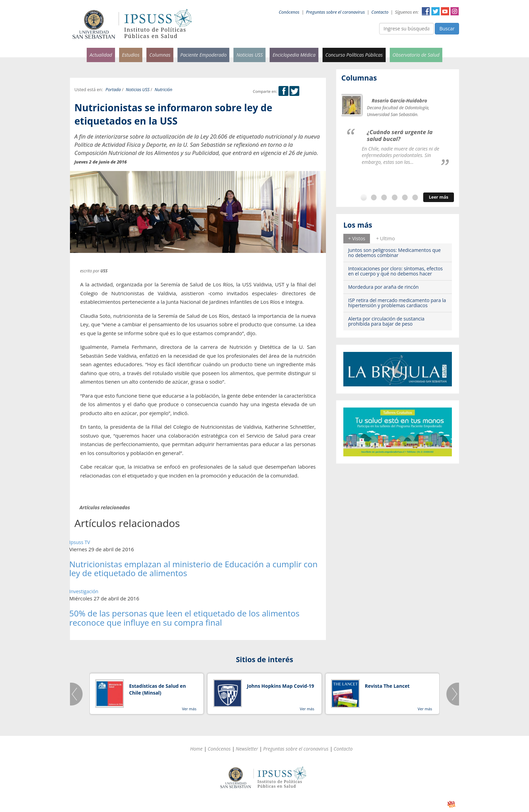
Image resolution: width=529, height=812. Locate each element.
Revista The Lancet (387, 686)
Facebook (426, 11)
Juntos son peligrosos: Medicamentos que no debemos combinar (394, 253)
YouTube (445, 11)
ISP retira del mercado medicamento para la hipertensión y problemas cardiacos (397, 303)
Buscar (447, 29)
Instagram (455, 11)
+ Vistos (357, 238)
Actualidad (101, 55)
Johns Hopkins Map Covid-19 (281, 686)
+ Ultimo (385, 238)
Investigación (84, 591)
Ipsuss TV (80, 542)
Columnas (160, 55)
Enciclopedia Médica (294, 55)
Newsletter (247, 749)
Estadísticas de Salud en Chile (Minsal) (157, 689)
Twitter (435, 11)
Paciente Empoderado (203, 55)
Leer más (438, 197)
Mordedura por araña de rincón (383, 287)
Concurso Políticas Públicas (354, 55)
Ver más (189, 709)
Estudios (131, 55)
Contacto (380, 12)
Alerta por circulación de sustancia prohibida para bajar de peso (386, 321)
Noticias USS (250, 55)
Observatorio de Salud (416, 55)
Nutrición (163, 90)
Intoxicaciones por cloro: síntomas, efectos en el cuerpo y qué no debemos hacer (395, 271)
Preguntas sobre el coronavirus (335, 12)
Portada (113, 90)
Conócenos (289, 12)
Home (196, 749)
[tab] (357, 239)
